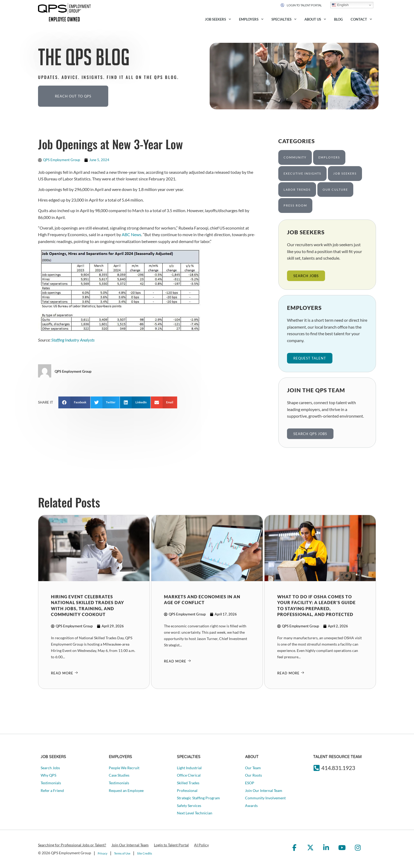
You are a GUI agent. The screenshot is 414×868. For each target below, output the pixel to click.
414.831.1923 (338, 768)
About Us (315, 19)
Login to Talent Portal (171, 845)
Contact (361, 19)
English (340, 5)
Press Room (295, 205)
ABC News (131, 234)
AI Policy (201, 845)
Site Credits (145, 853)
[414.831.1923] (317, 768)
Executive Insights (302, 173)
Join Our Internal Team (130, 845)
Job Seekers (218, 19)
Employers (251, 19)
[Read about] (64, 673)
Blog (338, 19)
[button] (74, 402)
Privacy (103, 853)
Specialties (284, 19)
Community (295, 157)
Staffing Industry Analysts (73, 340)
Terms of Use (122, 853)
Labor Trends (297, 190)
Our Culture (335, 190)
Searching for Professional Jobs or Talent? (72, 845)
